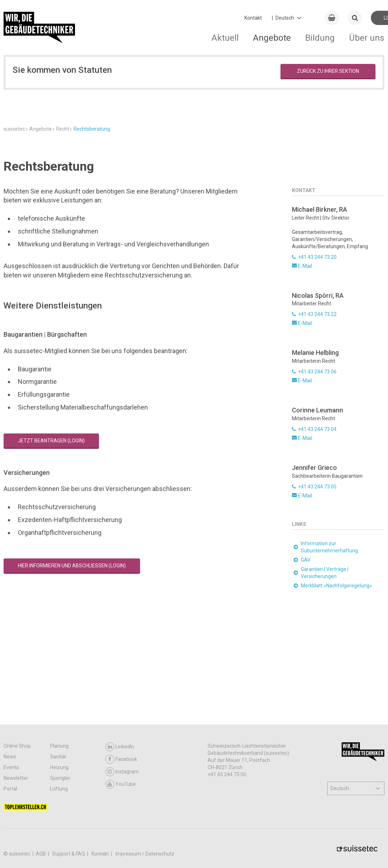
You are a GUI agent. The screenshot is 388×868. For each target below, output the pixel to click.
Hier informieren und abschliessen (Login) (72, 656)
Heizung (59, 767)
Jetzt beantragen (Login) (51, 530)
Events (11, 767)
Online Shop (17, 746)
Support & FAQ (69, 854)
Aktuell (225, 38)
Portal (10, 789)
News (10, 757)
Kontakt (253, 18)
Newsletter (16, 778)
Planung (59, 746)
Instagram (122, 772)
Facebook (121, 759)
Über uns (367, 38)
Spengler (60, 778)
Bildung (320, 38)
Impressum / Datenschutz (145, 854)
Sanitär (58, 757)
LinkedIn (120, 747)
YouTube (121, 784)
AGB (41, 854)
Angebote (272, 38)
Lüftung (59, 789)
